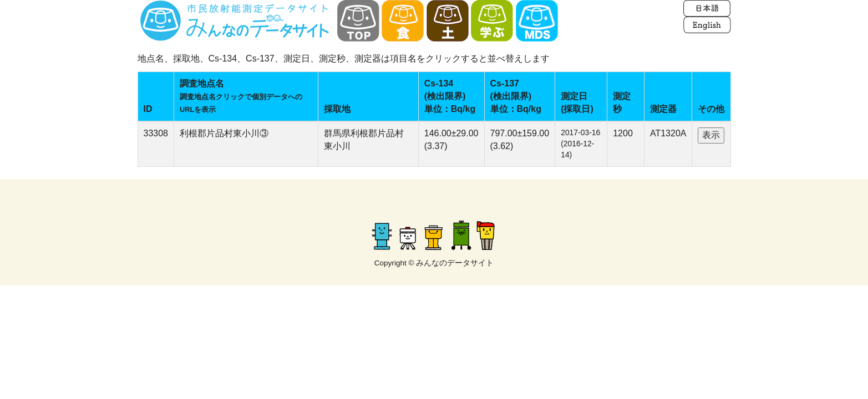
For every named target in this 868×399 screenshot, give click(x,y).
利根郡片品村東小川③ (224, 133)
